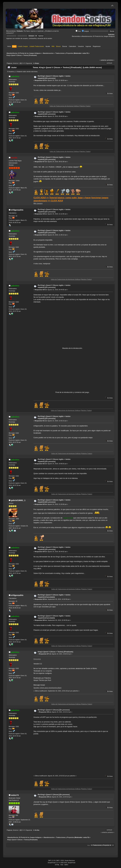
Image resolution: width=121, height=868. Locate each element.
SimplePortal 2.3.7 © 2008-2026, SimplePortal (62, 863)
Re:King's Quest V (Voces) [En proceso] (54, 710)
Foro (78, 31)
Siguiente (29, 63)
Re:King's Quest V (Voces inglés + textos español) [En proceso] (54, 77)
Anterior (16, 63)
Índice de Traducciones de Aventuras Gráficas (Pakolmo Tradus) (78, 106)
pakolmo (15, 76)
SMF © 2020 (60, 861)
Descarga (37, 659)
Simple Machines (70, 861)
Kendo (14, 158)
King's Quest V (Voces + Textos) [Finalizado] (55, 652)
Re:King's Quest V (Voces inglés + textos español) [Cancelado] (54, 596)
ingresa (33, 31)
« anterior (103, 60)
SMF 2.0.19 (52, 861)
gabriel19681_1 (18, 500)
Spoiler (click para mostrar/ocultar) (47, 688)
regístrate (40, 31)
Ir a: (89, 845)
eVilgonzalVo (17, 210)
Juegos (85, 31)
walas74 (85, 53)
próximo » (111, 60)
